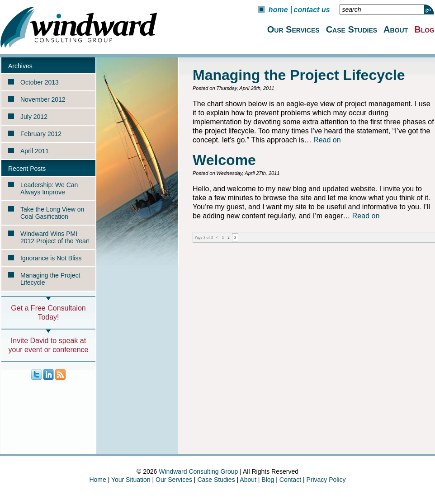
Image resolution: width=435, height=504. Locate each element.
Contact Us (312, 10)
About (396, 29)
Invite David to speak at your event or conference (49, 345)
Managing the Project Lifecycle (50, 279)
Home (278, 10)
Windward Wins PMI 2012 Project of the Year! (55, 237)
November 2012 (43, 99)
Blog (424, 29)
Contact (290, 480)
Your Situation (131, 480)
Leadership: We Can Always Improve (49, 188)
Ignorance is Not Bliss (51, 258)
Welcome (224, 160)
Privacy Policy (326, 480)
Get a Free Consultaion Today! (48, 313)
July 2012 (34, 117)
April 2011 (35, 151)
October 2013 (40, 82)
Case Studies (352, 29)
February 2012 (41, 134)
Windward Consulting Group (198, 471)
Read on (327, 140)
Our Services (293, 29)
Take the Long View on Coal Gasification (52, 213)
